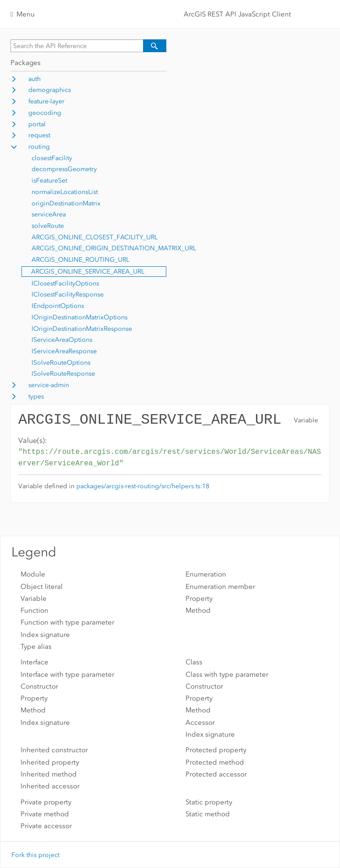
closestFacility (52, 158)
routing (39, 147)
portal (37, 124)
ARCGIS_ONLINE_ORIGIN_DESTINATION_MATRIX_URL (114, 248)
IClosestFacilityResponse (68, 294)
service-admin (49, 385)
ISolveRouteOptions (61, 363)
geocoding (45, 113)
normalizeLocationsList (65, 192)
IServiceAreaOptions (62, 340)
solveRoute (48, 226)
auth (35, 79)
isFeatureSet (49, 181)
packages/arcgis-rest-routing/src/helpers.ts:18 (143, 486)
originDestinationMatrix (66, 203)
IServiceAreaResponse (64, 351)
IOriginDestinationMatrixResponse (82, 329)
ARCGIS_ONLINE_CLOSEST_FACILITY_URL (95, 237)
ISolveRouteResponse (63, 374)
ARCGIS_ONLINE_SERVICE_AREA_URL (88, 272)
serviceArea (49, 214)
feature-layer (46, 101)
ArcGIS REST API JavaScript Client (237, 14)
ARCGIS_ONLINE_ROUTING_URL (80, 260)
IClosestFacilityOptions (65, 283)
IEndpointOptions (58, 306)
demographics (50, 90)
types (36, 396)
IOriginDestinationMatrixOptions (80, 317)
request (39, 135)
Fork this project (35, 855)
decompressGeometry (64, 169)
